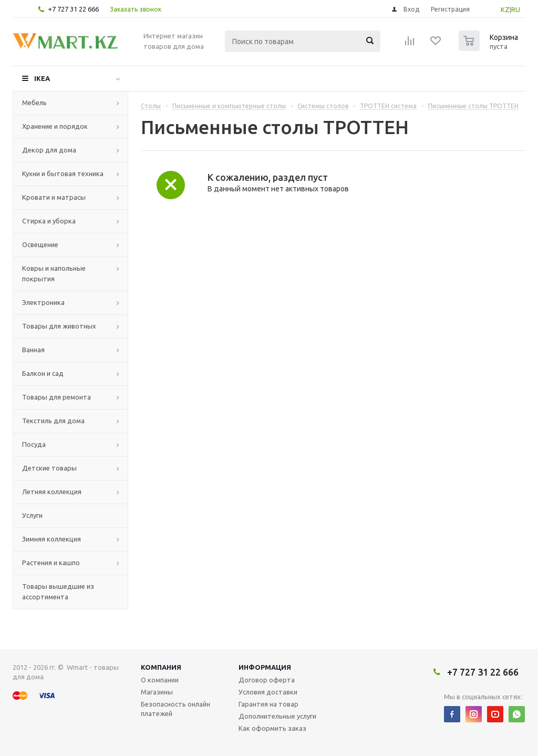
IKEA (42, 78)
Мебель (34, 103)
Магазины (157, 692)
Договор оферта (267, 680)
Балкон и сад (43, 373)
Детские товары (49, 468)
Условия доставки (268, 692)
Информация (265, 667)
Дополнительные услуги (277, 716)
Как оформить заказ (272, 728)
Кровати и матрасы (54, 197)
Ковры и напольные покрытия (54, 273)
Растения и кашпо (51, 563)
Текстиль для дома (53, 421)
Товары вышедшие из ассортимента (58, 591)
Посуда (34, 444)
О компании (160, 680)
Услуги (32, 515)
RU (516, 9)
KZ (505, 9)
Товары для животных (59, 326)
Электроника (43, 302)
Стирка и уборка (49, 221)
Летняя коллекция (52, 492)
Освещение (40, 244)
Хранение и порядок (55, 126)
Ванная (33, 350)
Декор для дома (49, 150)
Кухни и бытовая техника (63, 173)
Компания (161, 667)
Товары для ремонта (56, 397)
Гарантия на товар (268, 704)
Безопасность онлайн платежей (175, 709)
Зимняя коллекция (51, 539)
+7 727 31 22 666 (73, 9)
